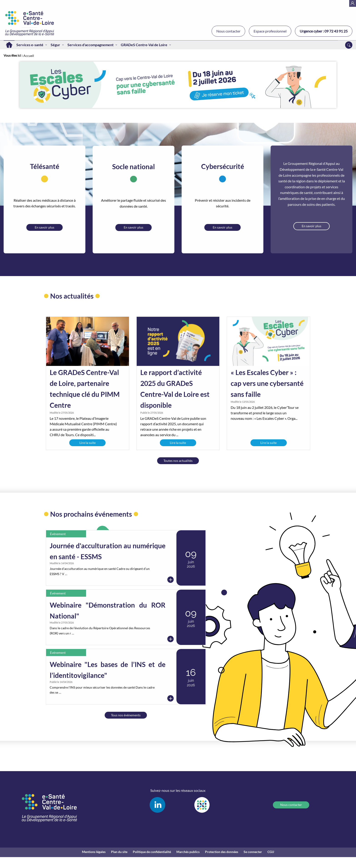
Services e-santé (30, 45)
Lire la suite (88, 443)
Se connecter (253, 852)
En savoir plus (44, 227)
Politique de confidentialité (152, 852)
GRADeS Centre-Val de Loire (144, 45)
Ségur (55, 45)
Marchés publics (188, 852)
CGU (271, 852)
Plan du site (119, 852)
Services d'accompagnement (90, 45)
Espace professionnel (270, 31)
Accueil (9, 45)
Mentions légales (94, 852)
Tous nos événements (126, 715)
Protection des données (222, 852)
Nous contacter (228, 31)
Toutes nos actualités (178, 461)
